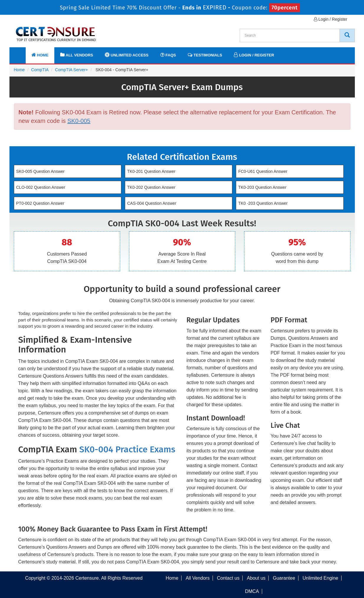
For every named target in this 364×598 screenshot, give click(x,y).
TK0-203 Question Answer (262, 187)
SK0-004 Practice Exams (127, 449)
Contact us (228, 578)
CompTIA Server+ (71, 70)
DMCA (252, 591)
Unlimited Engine (320, 578)
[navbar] (21, 52)
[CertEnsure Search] (347, 35)
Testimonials (205, 55)
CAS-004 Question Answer (152, 203)
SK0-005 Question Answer (40, 171)
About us (256, 578)
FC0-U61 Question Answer (263, 171)
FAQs (168, 55)
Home (40, 55)
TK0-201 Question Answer (151, 171)
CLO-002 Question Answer (41, 187)
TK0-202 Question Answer (151, 187)
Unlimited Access (127, 55)
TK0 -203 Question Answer (263, 203)
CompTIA (40, 70)
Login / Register (331, 19)
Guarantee (284, 578)
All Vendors (77, 55)
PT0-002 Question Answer (40, 203)
